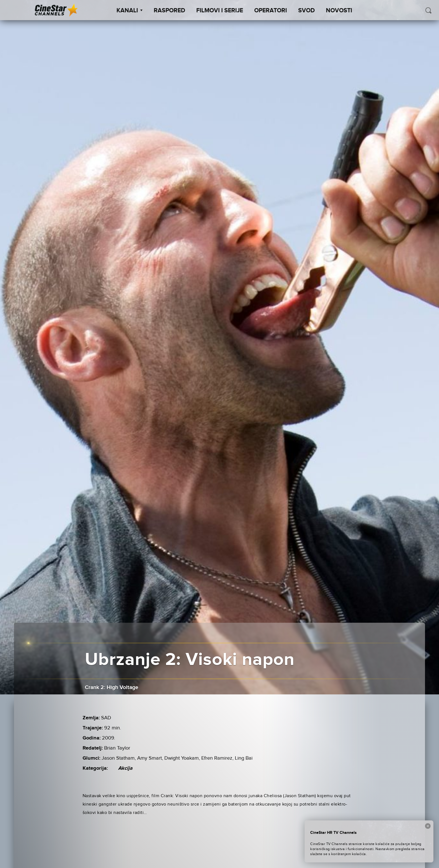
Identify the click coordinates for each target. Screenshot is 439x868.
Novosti (339, 11)
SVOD (306, 11)
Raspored (169, 11)
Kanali (129, 11)
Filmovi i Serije (220, 11)
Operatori (271, 11)
